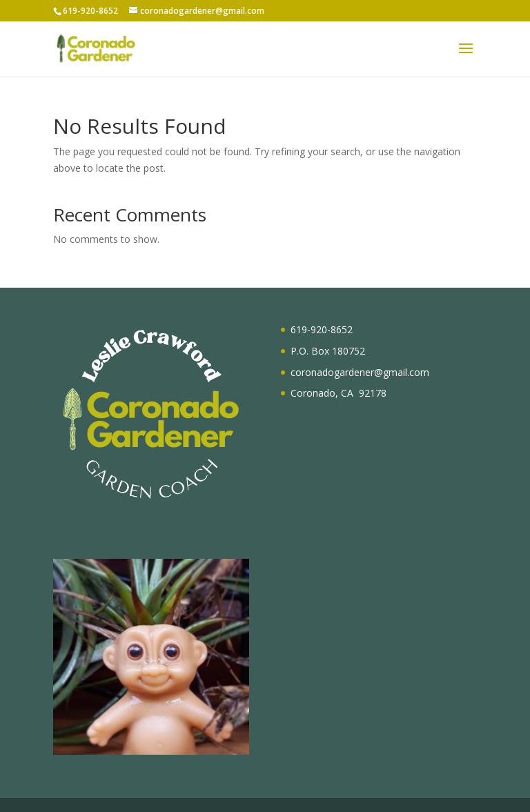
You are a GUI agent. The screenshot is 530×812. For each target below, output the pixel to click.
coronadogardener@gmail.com (360, 372)
